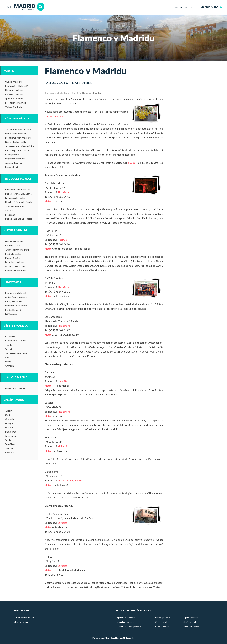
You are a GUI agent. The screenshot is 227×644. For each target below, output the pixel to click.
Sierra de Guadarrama (16, 353)
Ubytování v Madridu (16, 134)
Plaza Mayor (65, 192)
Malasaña (10, 215)
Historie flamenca (81, 83)
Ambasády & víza (14, 163)
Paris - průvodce (191, 622)
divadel (132, 163)
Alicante (9, 411)
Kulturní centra (13, 245)
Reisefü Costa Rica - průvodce (129, 627)
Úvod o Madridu (13, 82)
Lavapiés (62, 381)
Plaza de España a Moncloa (19, 219)
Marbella (10, 427)
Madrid (9, 71)
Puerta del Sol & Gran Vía (18, 189)
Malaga (9, 423)
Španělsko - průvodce (126, 618)
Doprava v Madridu (15, 159)
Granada (9, 366)
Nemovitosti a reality (16, 142)
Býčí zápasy (11, 314)
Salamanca (10, 436)
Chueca (9, 210)
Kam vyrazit (13, 282)
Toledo (9, 345)
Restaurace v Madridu (16, 293)
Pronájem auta (12, 154)
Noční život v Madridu (16, 297)
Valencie (9, 452)
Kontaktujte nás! (117, 638)
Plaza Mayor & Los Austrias (19, 194)
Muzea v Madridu (14, 241)
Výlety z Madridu (16, 326)
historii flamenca (54, 116)
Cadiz (8, 415)
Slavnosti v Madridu (15, 266)
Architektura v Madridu (17, 250)
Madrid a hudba (13, 254)
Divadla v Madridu (14, 262)
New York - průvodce (193, 627)
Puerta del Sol (65, 481)
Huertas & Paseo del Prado (18, 202)
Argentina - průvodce (126, 622)
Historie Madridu (14, 90)
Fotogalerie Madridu (15, 103)
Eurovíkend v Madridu (16, 388)
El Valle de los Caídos (16, 341)
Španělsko (10, 444)
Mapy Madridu (13, 167)
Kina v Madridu (13, 258)
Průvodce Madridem (18, 179)
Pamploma (10, 432)
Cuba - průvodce (162, 627)
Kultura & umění (15, 230)
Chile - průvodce (162, 622)
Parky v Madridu (13, 301)
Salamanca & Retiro (15, 206)
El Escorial (10, 336)
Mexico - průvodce (163, 618)
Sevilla (8, 361)
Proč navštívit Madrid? (17, 86)
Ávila (8, 357)
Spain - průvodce (191, 618)
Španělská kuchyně (15, 98)
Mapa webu (130, 638)
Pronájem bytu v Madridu (18, 138)
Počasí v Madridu (14, 94)
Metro (48, 201)
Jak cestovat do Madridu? (18, 129)
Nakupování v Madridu (17, 306)
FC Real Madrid (13, 310)
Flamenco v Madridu (15, 271)
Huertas (62, 240)
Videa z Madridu (13, 107)
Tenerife (9, 448)
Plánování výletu (16, 118)
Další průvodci (14, 400)
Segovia (9, 349)
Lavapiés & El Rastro (15, 198)
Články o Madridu (17, 377)
